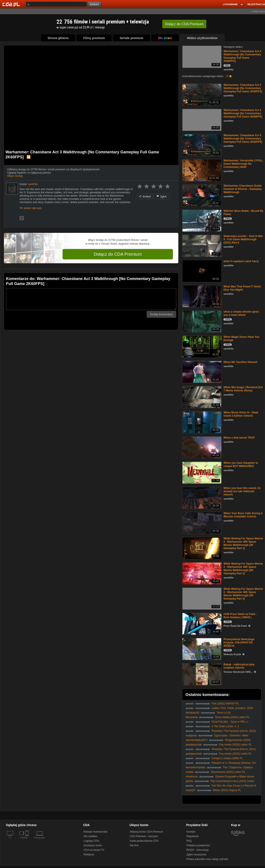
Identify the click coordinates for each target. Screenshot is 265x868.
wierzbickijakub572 (197, 740)
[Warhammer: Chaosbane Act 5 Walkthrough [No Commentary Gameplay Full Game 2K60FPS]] (201, 145)
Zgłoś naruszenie (196, 855)
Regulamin (193, 836)
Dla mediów (90, 836)
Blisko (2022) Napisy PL (227, 790)
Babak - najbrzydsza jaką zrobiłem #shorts (239, 666)
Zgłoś (162, 197)
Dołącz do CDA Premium (118, 254)
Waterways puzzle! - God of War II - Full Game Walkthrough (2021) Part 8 (243, 239)
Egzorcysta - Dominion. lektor (231, 735)
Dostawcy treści (93, 845)
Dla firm (134, 845)
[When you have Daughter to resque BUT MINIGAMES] (201, 472)
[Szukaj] (56, 4)
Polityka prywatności (198, 845)
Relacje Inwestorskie (96, 832)
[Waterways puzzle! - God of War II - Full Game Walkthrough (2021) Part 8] (201, 246)
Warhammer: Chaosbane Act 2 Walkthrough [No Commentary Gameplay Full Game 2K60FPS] (243, 88)
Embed (145, 197)
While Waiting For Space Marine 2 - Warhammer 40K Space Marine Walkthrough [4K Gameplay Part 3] (243, 594)
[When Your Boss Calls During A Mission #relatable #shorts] (201, 523)
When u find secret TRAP (239, 438)
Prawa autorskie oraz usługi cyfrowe (207, 859)
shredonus (192, 777)
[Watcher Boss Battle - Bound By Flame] (201, 220)
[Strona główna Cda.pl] (12, 4)
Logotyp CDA (91, 841)
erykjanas (191, 735)
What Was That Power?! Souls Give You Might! (242, 288)
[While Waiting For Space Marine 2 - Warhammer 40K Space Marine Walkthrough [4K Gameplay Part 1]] (201, 548)
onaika (190, 772)
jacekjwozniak (194, 745)
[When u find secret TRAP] (201, 447)
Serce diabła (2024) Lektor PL (232, 717)
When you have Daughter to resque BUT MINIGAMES (241, 465)
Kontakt (191, 832)
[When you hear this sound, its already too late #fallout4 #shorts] (201, 498)
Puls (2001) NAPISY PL (225, 704)
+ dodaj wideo (258, 11)
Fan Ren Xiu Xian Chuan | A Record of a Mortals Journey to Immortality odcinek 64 (221, 787)
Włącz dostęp (15, 176)
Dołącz (184, 24)
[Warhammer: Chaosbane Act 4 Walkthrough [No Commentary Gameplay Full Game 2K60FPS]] (201, 56)
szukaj (95, 4)
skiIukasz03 (193, 713)
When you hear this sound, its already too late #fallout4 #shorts (242, 491)
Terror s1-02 (224, 713)
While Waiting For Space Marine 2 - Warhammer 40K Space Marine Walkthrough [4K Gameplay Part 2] (243, 569)
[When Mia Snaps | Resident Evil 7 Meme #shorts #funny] (201, 397)
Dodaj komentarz (161, 314)
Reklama (89, 855)
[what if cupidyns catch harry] (201, 271)
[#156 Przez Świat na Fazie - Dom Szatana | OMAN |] (201, 624)
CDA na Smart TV (94, 850)
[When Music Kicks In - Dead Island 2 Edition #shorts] (201, 422)
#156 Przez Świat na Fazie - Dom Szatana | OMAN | (240, 616)
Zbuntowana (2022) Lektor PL (228, 772)
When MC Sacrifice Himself (240, 362)
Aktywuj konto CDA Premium (146, 832)
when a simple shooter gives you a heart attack (241, 313)
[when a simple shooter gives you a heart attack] (201, 321)
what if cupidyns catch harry (241, 261)
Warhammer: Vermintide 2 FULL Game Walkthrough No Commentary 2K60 (243, 164)
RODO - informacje (197, 850)
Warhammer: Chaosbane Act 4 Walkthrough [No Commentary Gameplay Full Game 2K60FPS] (242, 56)
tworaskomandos (196, 767)
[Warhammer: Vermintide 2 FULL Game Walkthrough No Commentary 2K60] (201, 170)
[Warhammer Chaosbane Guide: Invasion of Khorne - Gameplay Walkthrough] (201, 195)
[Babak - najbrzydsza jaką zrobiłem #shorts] (201, 674)
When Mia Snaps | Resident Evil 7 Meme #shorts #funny (243, 389)
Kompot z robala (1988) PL (227, 758)
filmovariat (192, 717)
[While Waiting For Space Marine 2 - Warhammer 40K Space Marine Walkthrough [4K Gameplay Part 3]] (201, 598)
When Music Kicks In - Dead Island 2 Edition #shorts (241, 414)
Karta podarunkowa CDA (144, 841)
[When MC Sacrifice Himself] (201, 372)
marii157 (191, 790)
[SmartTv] (27, 840)
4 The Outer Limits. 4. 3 (225, 726)
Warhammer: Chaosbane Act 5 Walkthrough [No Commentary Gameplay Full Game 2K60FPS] (243, 139)
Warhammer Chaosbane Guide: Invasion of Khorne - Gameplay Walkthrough (243, 189)
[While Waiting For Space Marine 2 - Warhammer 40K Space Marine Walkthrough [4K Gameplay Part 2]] (201, 573)
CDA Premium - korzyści (144, 836)
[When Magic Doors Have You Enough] (201, 346)
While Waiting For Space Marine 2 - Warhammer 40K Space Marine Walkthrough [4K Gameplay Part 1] (243, 543)
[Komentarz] (91, 299)
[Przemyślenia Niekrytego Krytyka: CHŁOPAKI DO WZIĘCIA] (201, 649)
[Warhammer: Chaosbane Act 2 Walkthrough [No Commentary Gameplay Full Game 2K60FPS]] (201, 94)
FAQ (189, 841)
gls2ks (189, 781)
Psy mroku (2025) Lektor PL (235, 745)
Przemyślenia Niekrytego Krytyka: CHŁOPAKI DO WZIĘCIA (239, 643)
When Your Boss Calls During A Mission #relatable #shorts (243, 515)
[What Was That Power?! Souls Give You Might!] (201, 296)
